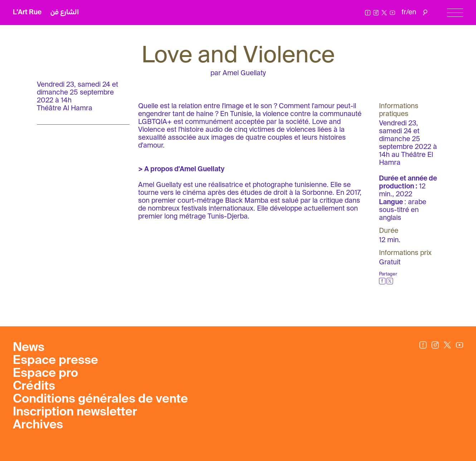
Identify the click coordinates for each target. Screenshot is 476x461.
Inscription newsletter (75, 412)
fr (404, 12)
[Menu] (455, 13)
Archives (38, 425)
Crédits (34, 386)
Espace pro (45, 374)
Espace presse (55, 361)
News (29, 348)
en (412, 12)
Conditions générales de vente (100, 399)
